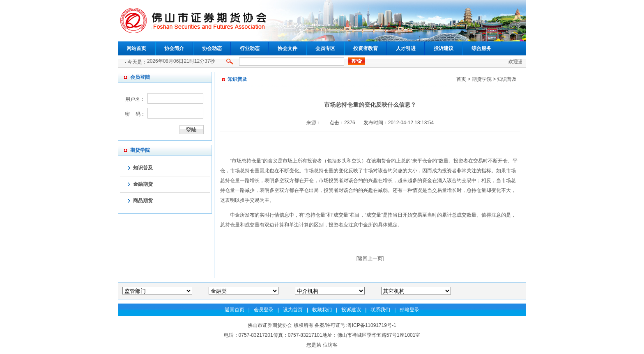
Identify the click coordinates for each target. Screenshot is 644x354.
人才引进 (406, 48)
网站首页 (136, 48)
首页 (461, 79)
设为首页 (293, 310)
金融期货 (143, 184)
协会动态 (212, 48)
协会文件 (287, 48)
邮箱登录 (409, 310)
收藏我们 (322, 310)
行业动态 (250, 48)
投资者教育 (366, 48)
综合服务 (481, 48)
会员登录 (264, 310)
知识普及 (143, 168)
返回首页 (235, 310)
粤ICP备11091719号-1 (372, 325)
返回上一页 (370, 258)
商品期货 (143, 201)
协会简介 (174, 48)
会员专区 (325, 48)
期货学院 (482, 79)
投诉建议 (444, 48)
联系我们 (380, 310)
